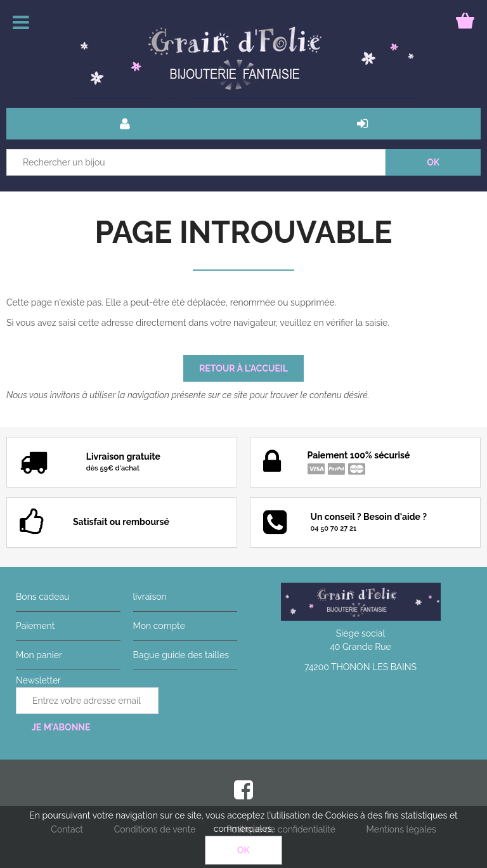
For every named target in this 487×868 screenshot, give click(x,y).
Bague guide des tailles (181, 655)
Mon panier (39, 655)
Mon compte (159, 626)
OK (243, 850)
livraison (150, 597)
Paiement (35, 626)
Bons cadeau (42, 597)
